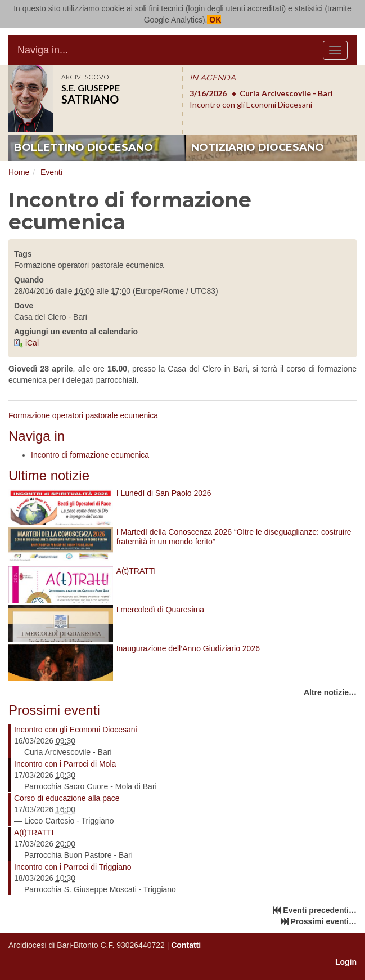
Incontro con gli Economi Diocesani (76, 730)
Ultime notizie (49, 475)
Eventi (51, 172)
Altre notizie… (330, 692)
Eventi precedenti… (320, 910)
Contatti (186, 945)
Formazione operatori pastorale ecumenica (83, 415)
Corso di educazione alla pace (67, 798)
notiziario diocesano (258, 147)
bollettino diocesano (84, 147)
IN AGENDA (213, 78)
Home (19, 172)
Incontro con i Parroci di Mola (65, 764)
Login (346, 962)
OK (214, 20)
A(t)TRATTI (34, 833)
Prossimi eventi (54, 710)
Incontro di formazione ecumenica (90, 455)
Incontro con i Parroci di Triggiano (73, 867)
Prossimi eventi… (324, 921)
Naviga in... (43, 50)
